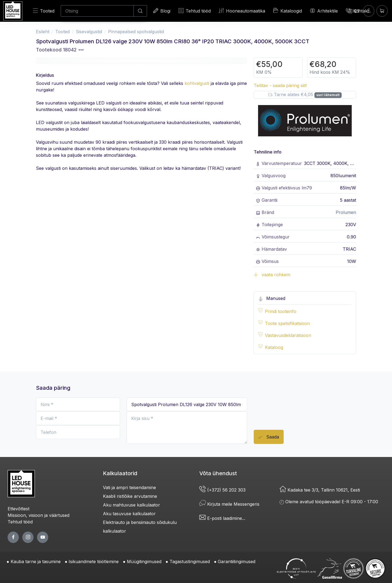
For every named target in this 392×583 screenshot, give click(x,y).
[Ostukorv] (382, 11)
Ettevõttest (19, 509)
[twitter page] (28, 537)
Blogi (162, 11)
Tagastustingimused (190, 561)
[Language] (354, 11)
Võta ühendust (218, 473)
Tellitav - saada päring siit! (280, 85)
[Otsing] (97, 11)
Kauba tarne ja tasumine (36, 561)
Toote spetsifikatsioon (287, 323)
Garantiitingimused (237, 561)
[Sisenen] (369, 11)
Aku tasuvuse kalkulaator (129, 514)
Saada (269, 437)
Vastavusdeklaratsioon (288, 335)
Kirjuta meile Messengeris (229, 504)
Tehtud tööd (195, 11)
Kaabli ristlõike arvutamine (130, 496)
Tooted (44, 11)
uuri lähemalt (328, 95)
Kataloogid (288, 11)
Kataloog (274, 347)
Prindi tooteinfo (281, 311)
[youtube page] (43, 537)
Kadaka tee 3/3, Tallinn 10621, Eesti (320, 490)
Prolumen (346, 212)
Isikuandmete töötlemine (94, 561)
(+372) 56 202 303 (222, 490)
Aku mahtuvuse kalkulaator (131, 505)
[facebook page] (13, 537)
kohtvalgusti (197, 83)
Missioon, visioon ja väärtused (39, 515)
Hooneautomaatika (242, 11)
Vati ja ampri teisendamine (129, 487)
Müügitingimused (144, 561)
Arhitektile (324, 11)
